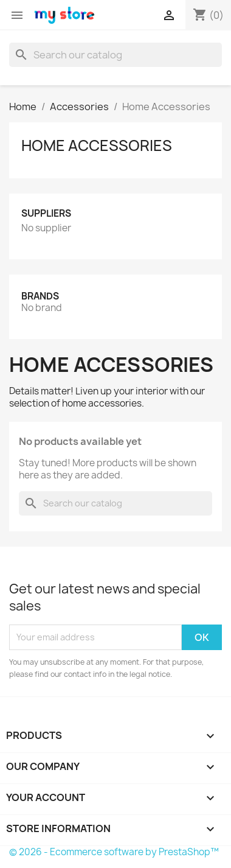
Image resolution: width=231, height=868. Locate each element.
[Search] (115, 55)
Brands (40, 296)
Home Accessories (97, 145)
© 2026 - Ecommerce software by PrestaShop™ (114, 852)
